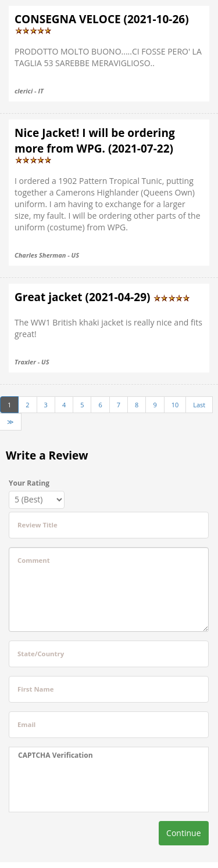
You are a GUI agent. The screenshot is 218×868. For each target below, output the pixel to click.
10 (175, 405)
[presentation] (91, 786)
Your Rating (29, 483)
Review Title (37, 525)
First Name (35, 689)
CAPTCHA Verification (56, 755)
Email (26, 724)
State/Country (41, 654)
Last (199, 405)
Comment (34, 560)
